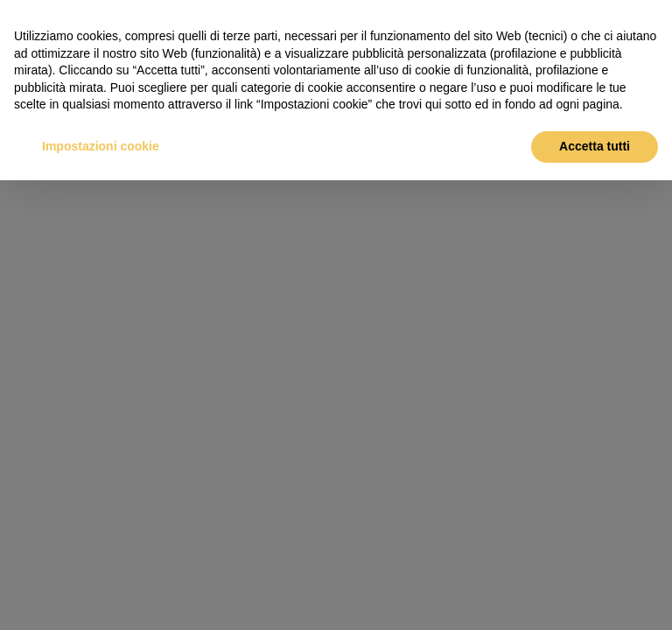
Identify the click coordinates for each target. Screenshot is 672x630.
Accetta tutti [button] (595, 146)
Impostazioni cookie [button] (101, 146)
